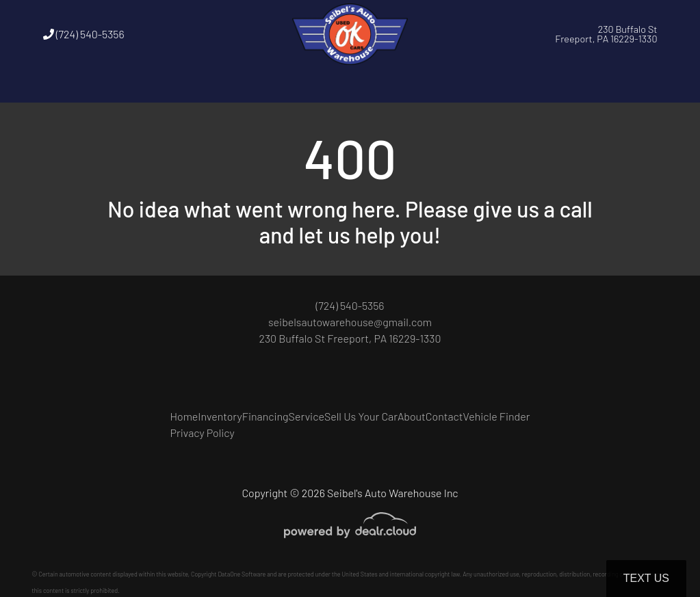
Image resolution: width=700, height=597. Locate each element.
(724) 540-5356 (84, 34)
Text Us (646, 578)
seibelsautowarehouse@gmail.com (350, 322)
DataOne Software (242, 574)
